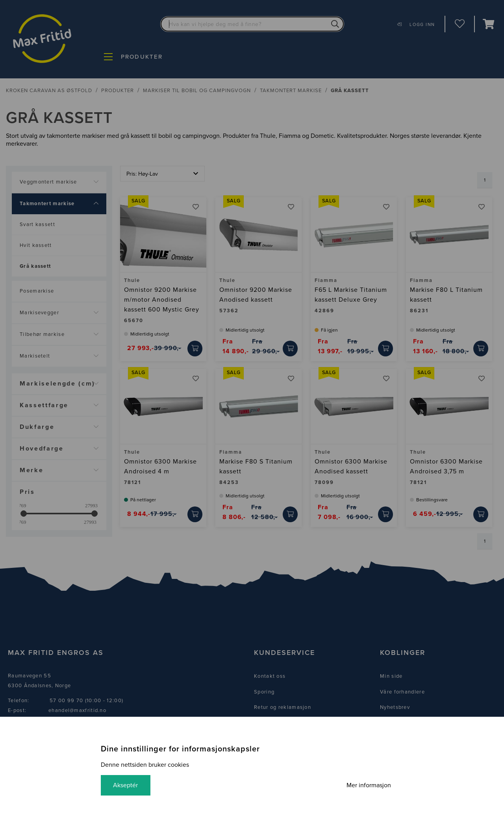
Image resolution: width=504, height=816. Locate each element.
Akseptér (126, 785)
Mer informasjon (368, 785)
